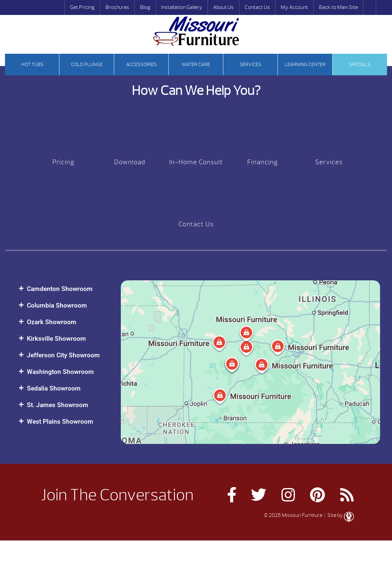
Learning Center (305, 65)
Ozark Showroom (52, 322)
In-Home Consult (196, 162)
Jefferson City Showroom (63, 355)
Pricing (63, 162)
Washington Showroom (60, 372)
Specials (360, 65)
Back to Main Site (338, 7)
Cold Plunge (87, 65)
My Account (294, 7)
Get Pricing (82, 7)
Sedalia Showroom (54, 388)
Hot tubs (32, 65)
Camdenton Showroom (60, 289)
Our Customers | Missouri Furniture (196, 31)
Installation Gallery (182, 7)
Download (130, 162)
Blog (145, 7)
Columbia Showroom (57, 305)
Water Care (196, 65)
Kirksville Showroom (56, 339)
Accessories (141, 65)
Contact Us (257, 7)
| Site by (339, 515)
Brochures (117, 7)
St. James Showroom (58, 405)
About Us (223, 7)
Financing (263, 162)
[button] (63, 289)
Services (250, 65)
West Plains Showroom (60, 422)
